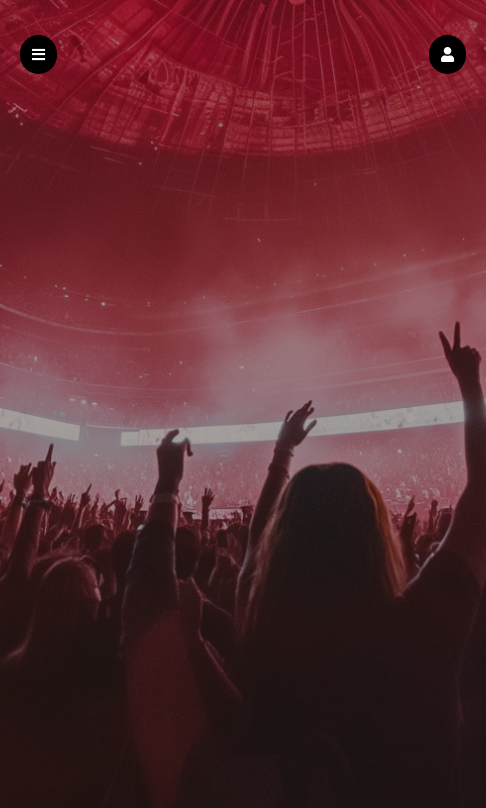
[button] (447, 54)
